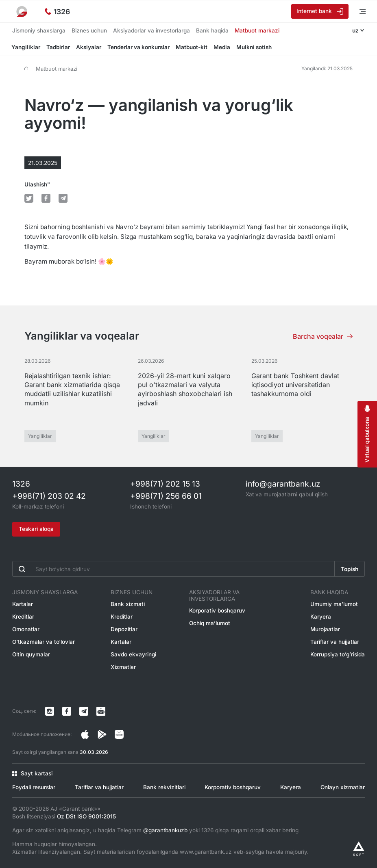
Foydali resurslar (34, 787)
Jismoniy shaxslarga (39, 30)
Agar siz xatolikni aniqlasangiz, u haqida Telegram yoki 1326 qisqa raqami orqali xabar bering (155, 830)
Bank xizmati (128, 604)
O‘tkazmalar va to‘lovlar (44, 642)
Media (223, 47)
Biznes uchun (89, 30)
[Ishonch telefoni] (57, 11)
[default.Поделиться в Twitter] (29, 198)
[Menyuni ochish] (357, 11)
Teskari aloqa (36, 529)
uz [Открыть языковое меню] (355, 30)
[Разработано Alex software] (359, 849)
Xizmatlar (123, 667)
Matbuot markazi (257, 30)
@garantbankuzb (165, 830)
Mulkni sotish (255, 47)
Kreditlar (23, 617)
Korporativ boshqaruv (217, 610)
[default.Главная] (26, 68)
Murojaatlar (325, 629)
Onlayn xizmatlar (343, 787)
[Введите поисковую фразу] (173, 569)
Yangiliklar (27, 47)
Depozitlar (124, 629)
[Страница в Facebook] (102, 734)
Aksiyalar (89, 47)
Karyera (321, 617)
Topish (350, 569)
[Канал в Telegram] (84, 711)
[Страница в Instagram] (85, 734)
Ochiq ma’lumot (210, 623)
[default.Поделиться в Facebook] (46, 198)
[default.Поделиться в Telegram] (63, 198)
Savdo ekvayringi (133, 654)
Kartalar (23, 604)
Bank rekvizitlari (164, 787)
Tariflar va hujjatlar (335, 642)
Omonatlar (26, 629)
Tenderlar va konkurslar (139, 47)
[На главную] (22, 11)
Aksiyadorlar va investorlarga (151, 30)
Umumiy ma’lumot (334, 604)
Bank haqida (212, 30)
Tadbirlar (59, 47)
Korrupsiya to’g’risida (338, 654)
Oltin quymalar (31, 654)
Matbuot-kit (192, 47)
